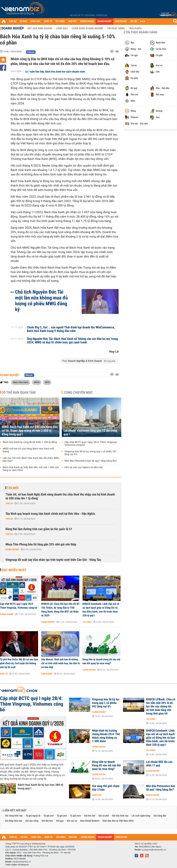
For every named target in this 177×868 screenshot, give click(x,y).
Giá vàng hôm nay (14, 816)
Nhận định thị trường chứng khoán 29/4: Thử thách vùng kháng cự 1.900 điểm (106, 736)
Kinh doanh (47, 674)
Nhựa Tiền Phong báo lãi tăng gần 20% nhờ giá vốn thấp (41, 544)
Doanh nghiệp (13, 28)
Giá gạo (60, 821)
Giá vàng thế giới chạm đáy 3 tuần (106, 788)
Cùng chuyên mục (78, 392)
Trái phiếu (135, 28)
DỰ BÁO (24, 21)
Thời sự (9, 503)
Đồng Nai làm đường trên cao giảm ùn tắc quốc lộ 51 (39, 529)
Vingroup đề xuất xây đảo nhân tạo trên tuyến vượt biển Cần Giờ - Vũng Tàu (53, 560)
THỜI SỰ (13, 21)
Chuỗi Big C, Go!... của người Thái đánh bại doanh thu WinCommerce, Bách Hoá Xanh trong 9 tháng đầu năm (71, 329)
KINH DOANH (121, 21)
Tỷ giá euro (75, 816)
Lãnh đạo (62, 28)
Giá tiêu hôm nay (120, 816)
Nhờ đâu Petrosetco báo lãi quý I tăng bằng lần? (91, 461)
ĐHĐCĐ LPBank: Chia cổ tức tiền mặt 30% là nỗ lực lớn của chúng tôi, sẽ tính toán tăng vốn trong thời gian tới (161, 707)
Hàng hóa (97, 795)
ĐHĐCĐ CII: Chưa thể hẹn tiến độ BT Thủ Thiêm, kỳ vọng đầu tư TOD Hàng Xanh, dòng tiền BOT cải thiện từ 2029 (60, 610)
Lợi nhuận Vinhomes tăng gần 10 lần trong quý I (90, 433)
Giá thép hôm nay (14, 821)
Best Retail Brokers (90, 821)
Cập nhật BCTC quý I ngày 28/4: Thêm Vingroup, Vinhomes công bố (91, 444)
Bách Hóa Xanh (21, 382)
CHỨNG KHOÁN (87, 21)
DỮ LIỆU (134, 21)
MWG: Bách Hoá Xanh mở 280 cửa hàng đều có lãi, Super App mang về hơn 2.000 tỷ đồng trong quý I (30, 431)
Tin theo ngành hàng (141, 32)
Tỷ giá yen (62, 816)
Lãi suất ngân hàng (141, 816)
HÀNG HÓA (36, 21)
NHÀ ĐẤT (72, 21)
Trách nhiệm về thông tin (17, 865)
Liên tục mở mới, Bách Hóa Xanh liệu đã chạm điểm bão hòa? (31, 459)
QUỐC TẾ (48, 21)
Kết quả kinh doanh (40, 28)
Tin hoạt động (116, 28)
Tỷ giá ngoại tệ (33, 816)
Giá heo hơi (90, 816)
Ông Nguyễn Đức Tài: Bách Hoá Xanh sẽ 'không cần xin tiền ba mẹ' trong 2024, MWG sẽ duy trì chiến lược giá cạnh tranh (72, 341)
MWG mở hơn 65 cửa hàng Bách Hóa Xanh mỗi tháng (28, 450)
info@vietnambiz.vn (22, 862)
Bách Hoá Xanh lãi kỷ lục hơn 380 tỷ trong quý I (40, 787)
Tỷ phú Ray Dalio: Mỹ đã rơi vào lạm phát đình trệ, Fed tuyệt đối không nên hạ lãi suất (19, 663)
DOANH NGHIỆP (104, 21)
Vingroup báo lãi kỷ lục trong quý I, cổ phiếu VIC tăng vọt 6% (90, 453)
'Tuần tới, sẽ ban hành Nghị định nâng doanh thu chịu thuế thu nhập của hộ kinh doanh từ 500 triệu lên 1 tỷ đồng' (60, 496)
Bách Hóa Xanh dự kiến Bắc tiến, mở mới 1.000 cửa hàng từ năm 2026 (31, 469)
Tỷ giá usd (49, 816)
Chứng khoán (89, 670)
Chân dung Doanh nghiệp (87, 28)
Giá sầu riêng (32, 821)
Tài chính (87, 622)
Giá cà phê (104, 816)
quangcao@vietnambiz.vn (154, 850)
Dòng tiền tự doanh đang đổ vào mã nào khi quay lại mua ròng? (101, 661)
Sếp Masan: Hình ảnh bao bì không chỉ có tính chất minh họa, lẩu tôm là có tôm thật (60, 663)
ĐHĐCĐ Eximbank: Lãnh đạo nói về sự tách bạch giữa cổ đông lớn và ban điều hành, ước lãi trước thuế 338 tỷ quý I (101, 610)
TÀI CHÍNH (60, 21)
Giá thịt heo (47, 821)
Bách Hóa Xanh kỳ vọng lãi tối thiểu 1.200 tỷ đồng (30, 442)
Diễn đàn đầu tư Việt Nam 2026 (118, 821)
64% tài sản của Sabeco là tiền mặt (84, 467)
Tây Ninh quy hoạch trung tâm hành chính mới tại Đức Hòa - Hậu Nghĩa (50, 514)
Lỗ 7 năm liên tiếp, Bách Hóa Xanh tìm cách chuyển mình (55, 72)
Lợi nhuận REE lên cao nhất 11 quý (159, 764)
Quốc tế (4, 674)
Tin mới (13, 488)
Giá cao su (72, 821)
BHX (47, 382)
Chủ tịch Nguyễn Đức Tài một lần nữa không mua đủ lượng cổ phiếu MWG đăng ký (41, 301)
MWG (37, 382)
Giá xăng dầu (160, 816)
